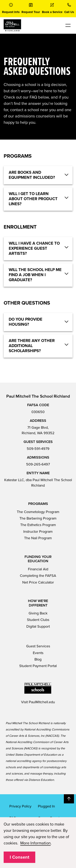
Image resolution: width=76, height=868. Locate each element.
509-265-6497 (38, 464)
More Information (35, 843)
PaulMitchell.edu (42, 702)
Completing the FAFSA (38, 576)
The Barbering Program (38, 518)
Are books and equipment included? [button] (32, 175)
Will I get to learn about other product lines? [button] (33, 199)
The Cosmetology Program (38, 512)
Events (38, 653)
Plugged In (46, 806)
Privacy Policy (20, 806)
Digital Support (38, 626)
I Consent (19, 857)
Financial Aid (38, 569)
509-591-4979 (38, 449)
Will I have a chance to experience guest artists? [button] (34, 248)
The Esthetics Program (38, 525)
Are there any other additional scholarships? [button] (32, 346)
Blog (38, 659)
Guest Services (38, 646)
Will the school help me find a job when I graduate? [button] (35, 275)
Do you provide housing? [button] (26, 322)
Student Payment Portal (38, 666)
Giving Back (38, 613)
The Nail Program (38, 538)
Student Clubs (38, 620)
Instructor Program (38, 532)
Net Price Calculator (38, 582)
